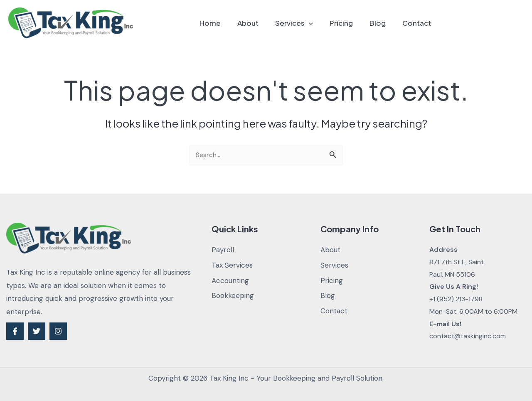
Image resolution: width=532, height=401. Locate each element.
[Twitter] (37, 331)
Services (303, 23)
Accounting (230, 280)
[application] (318, 23)
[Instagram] (58, 331)
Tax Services (232, 265)
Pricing (347, 23)
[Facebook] (15, 331)
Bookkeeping (233, 295)
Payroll (223, 250)
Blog (381, 23)
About (259, 23)
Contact (418, 23)
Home (224, 23)
